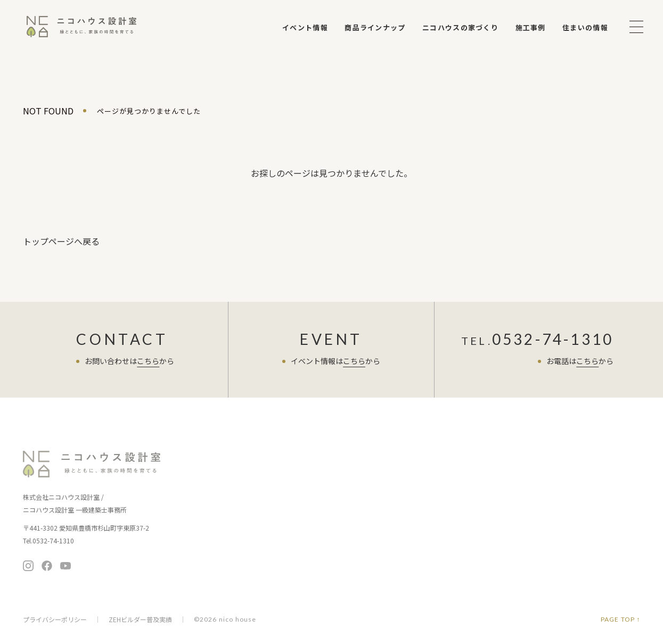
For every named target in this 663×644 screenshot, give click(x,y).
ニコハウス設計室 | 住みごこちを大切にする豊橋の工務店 (81, 27)
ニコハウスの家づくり (460, 27)
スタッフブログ (495, 478)
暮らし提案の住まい (396, 472)
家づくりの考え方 (291, 509)
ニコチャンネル (391, 546)
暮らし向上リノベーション (406, 502)
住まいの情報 (585, 27)
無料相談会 (595, 461)
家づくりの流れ (287, 524)
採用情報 (483, 568)
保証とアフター (287, 539)
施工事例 (531, 27)
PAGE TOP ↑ (621, 620)
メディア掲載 (489, 553)
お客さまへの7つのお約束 (303, 494)
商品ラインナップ (375, 27)
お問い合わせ (595, 488)
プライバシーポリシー (55, 620)
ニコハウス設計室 (92, 464)
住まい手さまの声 (499, 456)
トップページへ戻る (61, 241)
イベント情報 (305, 27)
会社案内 (484, 521)
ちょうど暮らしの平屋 (399, 487)
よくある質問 (492, 499)
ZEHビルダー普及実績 (140, 620)
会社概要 (483, 538)
